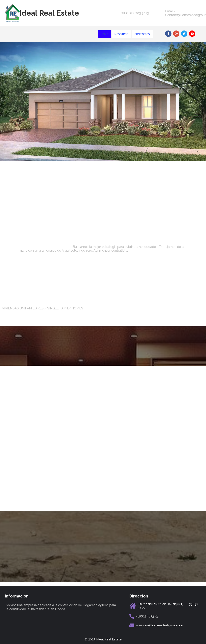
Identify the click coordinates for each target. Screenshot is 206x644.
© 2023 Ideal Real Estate (103, 639)
